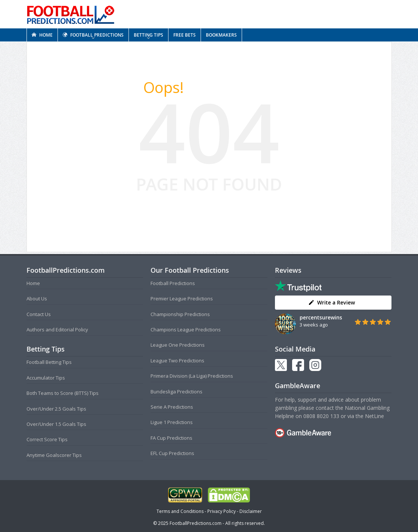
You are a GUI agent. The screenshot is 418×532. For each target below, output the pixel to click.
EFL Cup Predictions (172, 453)
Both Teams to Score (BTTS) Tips (63, 393)
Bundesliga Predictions (177, 392)
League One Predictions (178, 345)
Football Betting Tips (49, 362)
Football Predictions (173, 283)
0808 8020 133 (321, 416)
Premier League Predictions (182, 299)
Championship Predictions (180, 314)
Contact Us (39, 314)
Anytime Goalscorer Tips (54, 455)
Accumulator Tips (46, 378)
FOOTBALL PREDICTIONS (93, 35)
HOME (42, 35)
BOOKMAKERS (221, 35)
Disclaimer (251, 511)
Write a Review (332, 302)
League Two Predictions (177, 361)
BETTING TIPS (148, 35)
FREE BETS (185, 35)
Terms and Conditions (180, 511)
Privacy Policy (222, 511)
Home (33, 283)
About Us (37, 299)
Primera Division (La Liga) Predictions (192, 376)
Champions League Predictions (186, 330)
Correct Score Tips (47, 439)
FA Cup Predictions (171, 438)
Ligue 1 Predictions (172, 422)
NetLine (374, 416)
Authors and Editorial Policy (57, 330)
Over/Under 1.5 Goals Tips (56, 424)
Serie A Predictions (172, 407)
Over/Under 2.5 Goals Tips (56, 409)
